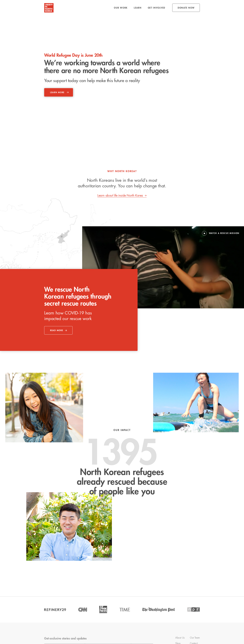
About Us (180, 638)
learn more (57, 92)
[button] (121, 8)
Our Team (195, 638)
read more (57, 330)
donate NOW (186, 8)
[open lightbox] (221, 233)
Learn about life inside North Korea (120, 196)
